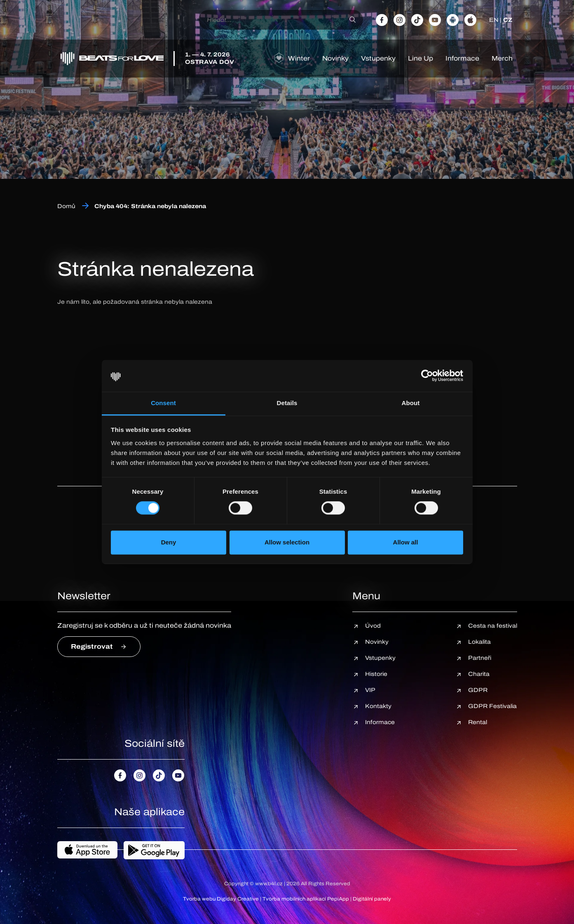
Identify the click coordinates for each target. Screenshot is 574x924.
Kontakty (378, 706)
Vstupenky (378, 58)
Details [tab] (287, 403)
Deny (169, 542)
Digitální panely (372, 899)
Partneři (480, 658)
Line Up (421, 58)
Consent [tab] (163, 403)
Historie (376, 674)
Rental (478, 722)
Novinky (335, 58)
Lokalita (479, 642)
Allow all (406, 542)
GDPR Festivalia (492, 706)
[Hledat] (353, 20)
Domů (66, 206)
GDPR (478, 690)
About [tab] (411, 403)
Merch (502, 58)
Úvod (373, 626)
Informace (462, 58)
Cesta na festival (493, 626)
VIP (370, 690)
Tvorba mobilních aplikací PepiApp (306, 899)
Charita (479, 674)
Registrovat (92, 646)
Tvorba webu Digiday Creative (221, 899)
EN (494, 20)
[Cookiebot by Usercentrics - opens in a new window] (427, 376)
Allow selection (287, 542)
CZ (508, 20)
